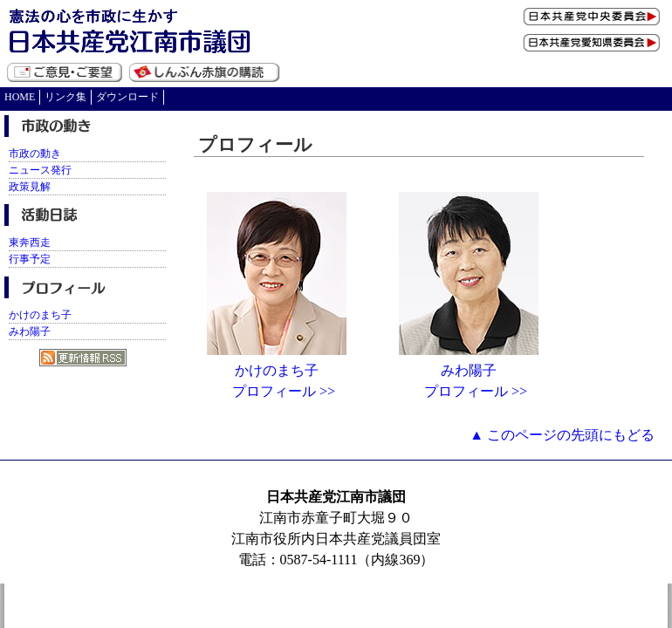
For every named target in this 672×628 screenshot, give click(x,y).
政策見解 (30, 187)
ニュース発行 (40, 170)
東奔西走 (30, 242)
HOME (20, 97)
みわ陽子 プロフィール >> (469, 373)
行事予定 (30, 259)
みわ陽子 (30, 331)
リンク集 (65, 97)
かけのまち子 (40, 315)
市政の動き (35, 154)
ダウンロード (127, 97)
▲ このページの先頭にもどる (562, 435)
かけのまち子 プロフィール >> (277, 373)
